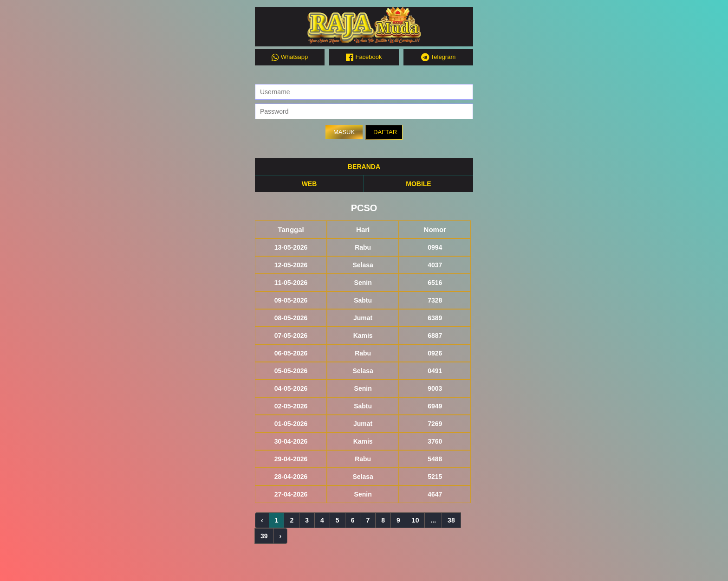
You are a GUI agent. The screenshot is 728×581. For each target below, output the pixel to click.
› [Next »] (281, 536)
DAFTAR (385, 132)
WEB (309, 184)
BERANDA (364, 167)
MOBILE (418, 184)
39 (264, 536)
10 (416, 520)
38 (451, 520)
